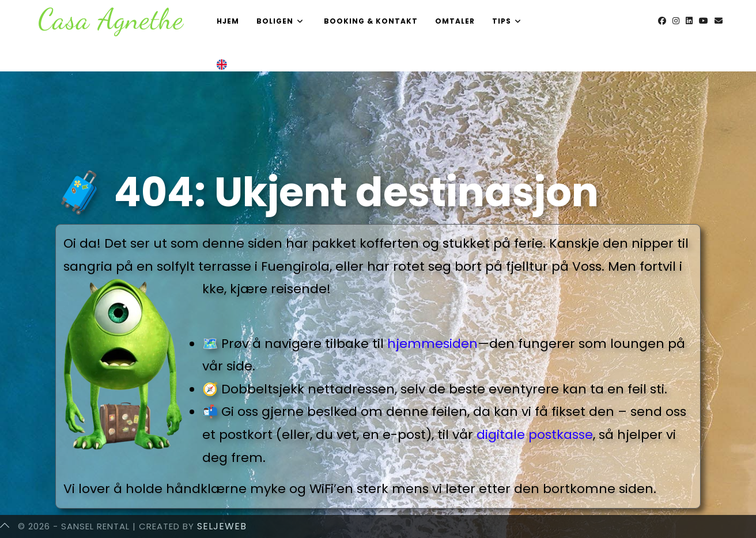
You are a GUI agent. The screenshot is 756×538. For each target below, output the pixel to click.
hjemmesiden (432, 344)
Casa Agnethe (111, 19)
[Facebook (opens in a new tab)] (662, 21)
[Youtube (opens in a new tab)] (704, 21)
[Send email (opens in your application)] (719, 21)
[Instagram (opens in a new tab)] (676, 21)
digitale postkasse (535, 435)
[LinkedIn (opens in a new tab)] (689, 21)
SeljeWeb (222, 526)
